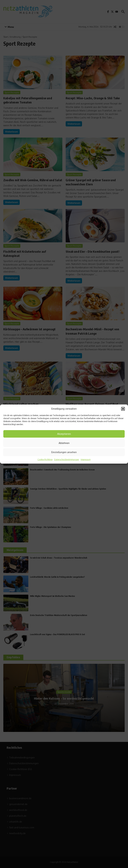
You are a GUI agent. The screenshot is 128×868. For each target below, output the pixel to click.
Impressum (86, 459)
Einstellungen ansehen (64, 452)
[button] (123, 409)
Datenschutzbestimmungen (67, 459)
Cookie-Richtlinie (45, 459)
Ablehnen (64, 443)
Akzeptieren (64, 434)
